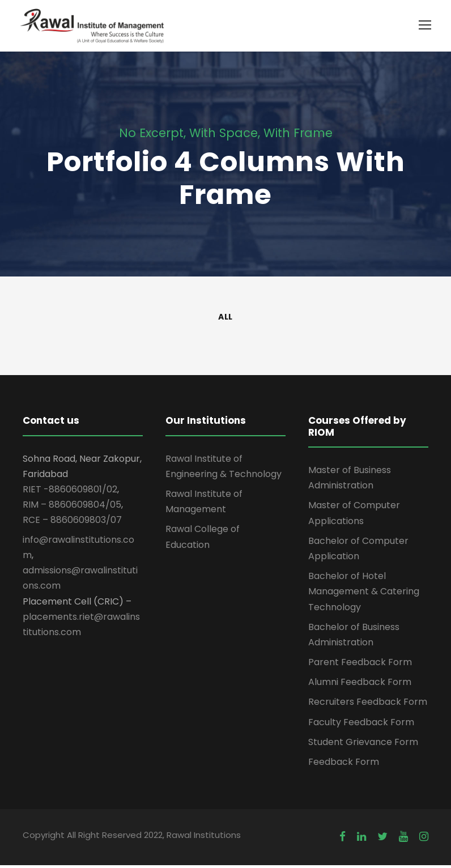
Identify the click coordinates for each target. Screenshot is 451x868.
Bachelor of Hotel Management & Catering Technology (364, 594)
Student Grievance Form (363, 745)
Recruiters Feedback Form (368, 705)
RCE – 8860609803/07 (72, 523)
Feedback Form (344, 765)
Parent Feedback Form (360, 665)
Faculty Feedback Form (361, 725)
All (226, 320)
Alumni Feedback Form (360, 685)
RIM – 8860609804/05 (72, 507)
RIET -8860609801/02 (70, 492)
